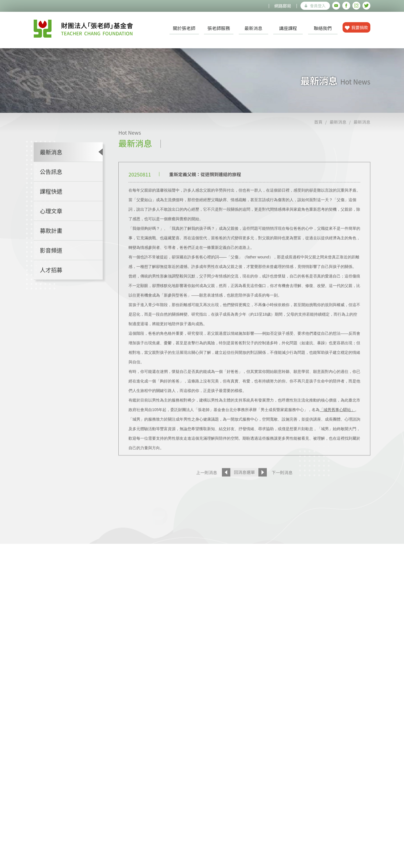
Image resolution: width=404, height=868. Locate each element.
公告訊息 (51, 186)
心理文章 (51, 225)
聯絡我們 (323, 28)
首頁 (318, 137)
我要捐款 (356, 27)
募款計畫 (51, 245)
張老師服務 (219, 28)
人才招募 (51, 284)
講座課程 (288, 28)
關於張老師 (184, 28)
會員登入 (315, 6)
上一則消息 (207, 487)
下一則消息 (282, 487)
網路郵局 (283, 6)
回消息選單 (244, 487)
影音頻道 (51, 265)
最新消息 (253, 28)
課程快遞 (51, 206)
